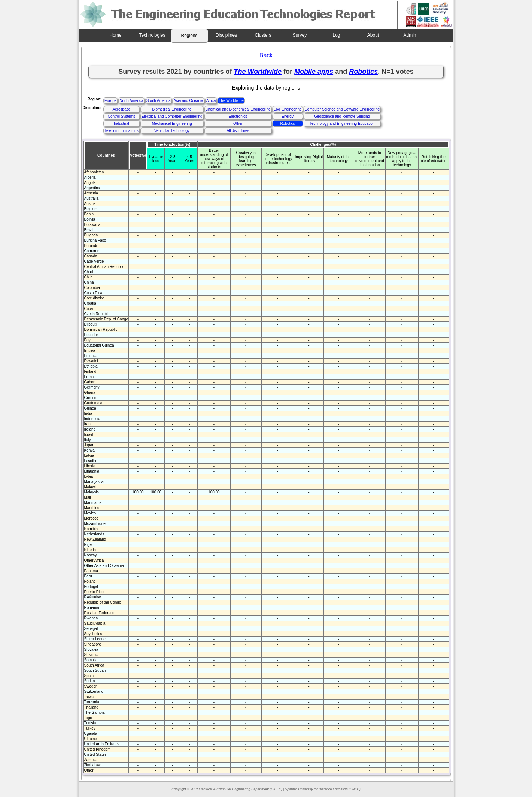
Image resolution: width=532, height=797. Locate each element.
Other (238, 123)
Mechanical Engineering (172, 123)
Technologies (152, 35)
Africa (211, 101)
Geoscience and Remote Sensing (342, 116)
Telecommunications (121, 131)
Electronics (238, 116)
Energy (288, 116)
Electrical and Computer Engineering (172, 116)
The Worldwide (231, 101)
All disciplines (238, 131)
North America (131, 101)
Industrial (121, 123)
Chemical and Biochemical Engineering (238, 109)
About (373, 35)
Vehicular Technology (172, 131)
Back (266, 55)
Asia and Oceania (189, 101)
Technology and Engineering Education (342, 123)
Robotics (288, 123)
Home (115, 35)
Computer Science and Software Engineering (342, 109)
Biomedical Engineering (172, 109)
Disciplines (226, 35)
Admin (410, 35)
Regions (189, 36)
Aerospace (121, 109)
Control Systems (121, 116)
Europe (110, 101)
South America (159, 101)
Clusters (263, 35)
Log (336, 35)
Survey (300, 35)
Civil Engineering (288, 109)
